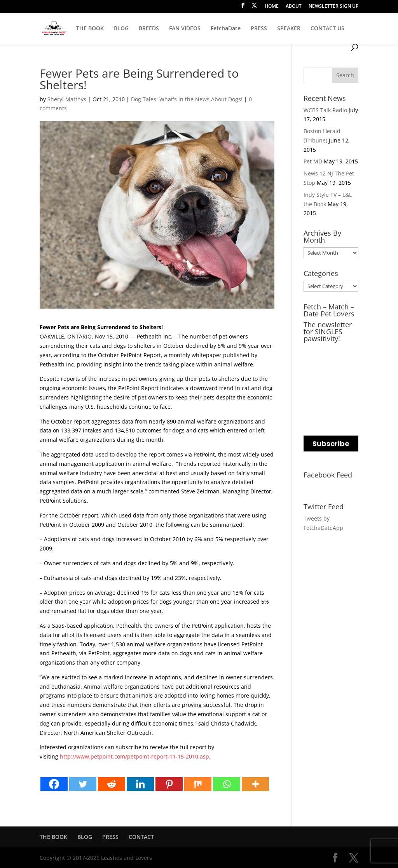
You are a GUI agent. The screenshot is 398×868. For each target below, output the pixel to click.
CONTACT (141, 837)
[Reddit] (112, 784)
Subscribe (331, 444)
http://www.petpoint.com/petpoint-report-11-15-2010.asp (134, 756)
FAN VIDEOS (185, 29)
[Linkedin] (140, 784)
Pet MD (313, 161)
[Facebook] (54, 784)
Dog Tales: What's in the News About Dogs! (187, 99)
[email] (331, 365)
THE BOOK (90, 29)
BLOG (121, 29)
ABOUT (294, 7)
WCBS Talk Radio (325, 110)
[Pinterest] (169, 784)
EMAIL (313, 351)
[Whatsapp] (227, 784)
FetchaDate (226, 29)
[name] (331, 397)
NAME (313, 382)
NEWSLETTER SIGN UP (333, 7)
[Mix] (198, 784)
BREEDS (149, 29)
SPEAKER (289, 29)
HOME (272, 7)
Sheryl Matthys (67, 99)
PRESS (259, 29)
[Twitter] (83, 784)
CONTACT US (327, 29)
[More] (255, 784)
